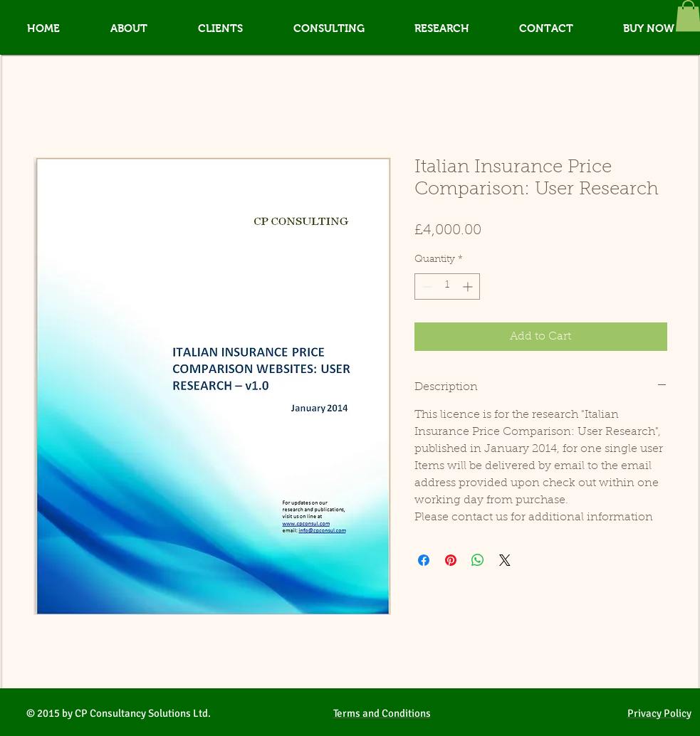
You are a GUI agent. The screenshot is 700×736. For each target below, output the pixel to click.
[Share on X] (505, 560)
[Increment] (469, 286)
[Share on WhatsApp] (478, 560)
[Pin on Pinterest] (451, 560)
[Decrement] (425, 286)
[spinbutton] (447, 286)
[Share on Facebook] (424, 560)
